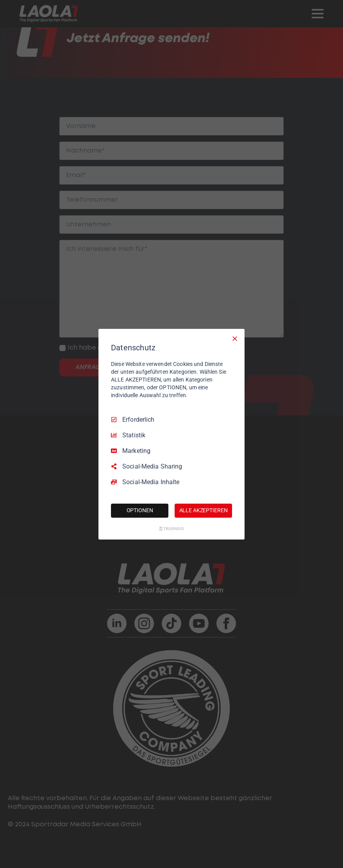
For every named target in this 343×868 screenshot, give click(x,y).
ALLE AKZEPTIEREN (204, 510)
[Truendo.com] (171, 529)
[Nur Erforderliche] (235, 338)
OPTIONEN (140, 510)
